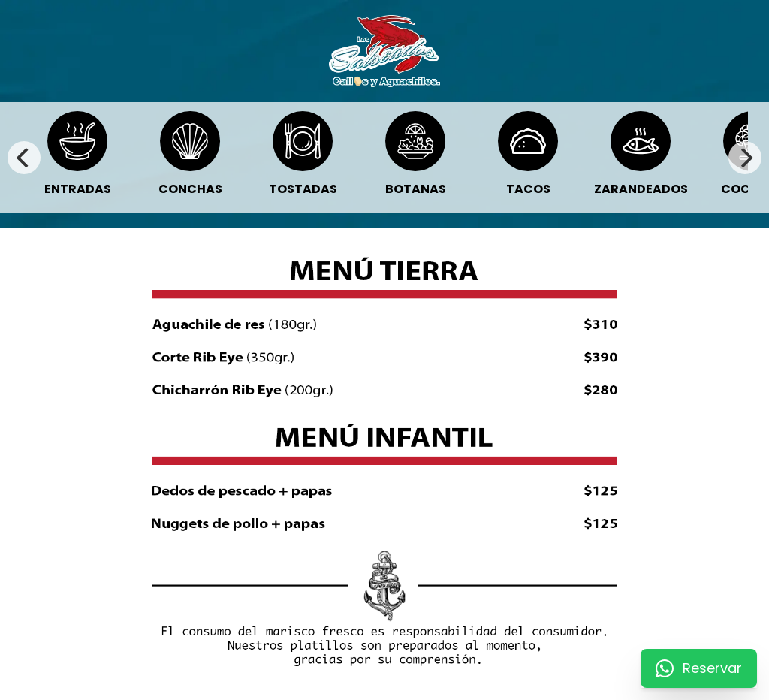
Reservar (699, 668)
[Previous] (24, 158)
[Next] (745, 158)
